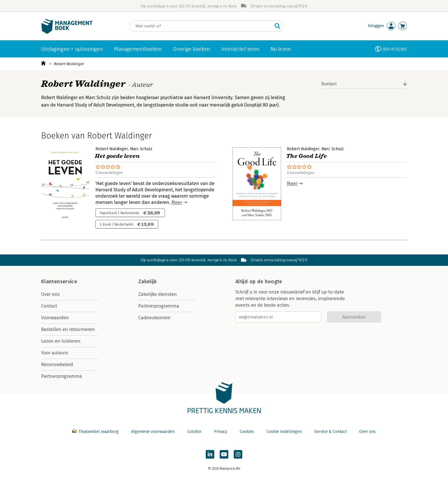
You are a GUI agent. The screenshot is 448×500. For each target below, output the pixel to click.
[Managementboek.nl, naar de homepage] (67, 32)
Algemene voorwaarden (153, 432)
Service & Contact (330, 432)
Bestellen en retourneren (68, 329)
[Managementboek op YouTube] (224, 454)
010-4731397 (395, 49)
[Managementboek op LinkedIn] (210, 454)
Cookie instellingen (284, 432)
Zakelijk (147, 282)
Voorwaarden (55, 318)
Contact (49, 306)
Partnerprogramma (62, 376)
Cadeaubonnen (154, 318)
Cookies (247, 432)
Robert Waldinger (69, 64)
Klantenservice (59, 282)
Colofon (194, 432)
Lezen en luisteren (61, 341)
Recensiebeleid (57, 365)
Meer (177, 202)
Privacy (221, 432)
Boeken (329, 84)
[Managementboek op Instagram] (238, 454)
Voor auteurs (55, 353)
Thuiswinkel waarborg (96, 432)
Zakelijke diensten (158, 294)
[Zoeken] (201, 26)
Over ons (50, 294)
